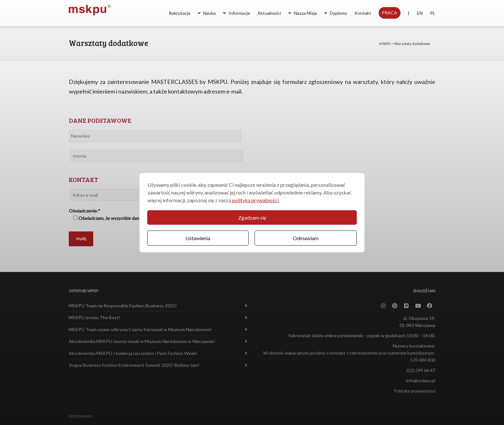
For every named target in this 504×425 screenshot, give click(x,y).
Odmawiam (306, 238)
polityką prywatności (255, 200)
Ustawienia (198, 238)
